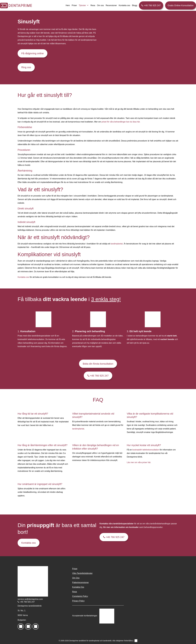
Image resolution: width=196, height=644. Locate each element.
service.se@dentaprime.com (30, 599)
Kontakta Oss (78, 587)
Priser (74, 5)
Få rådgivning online (33, 53)
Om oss (100, 5)
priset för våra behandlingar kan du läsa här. (121, 122)
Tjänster (84, 5)
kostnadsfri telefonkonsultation (146, 450)
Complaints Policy (80, 596)
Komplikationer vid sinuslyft (49, 254)
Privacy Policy (78, 601)
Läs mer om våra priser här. (139, 462)
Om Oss (76, 578)
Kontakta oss (124, 5)
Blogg (135, 5)
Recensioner (111, 5)
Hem (68, 5)
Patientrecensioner (80, 582)
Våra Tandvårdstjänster (82, 573)
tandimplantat (87, 40)
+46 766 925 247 (152, 5)
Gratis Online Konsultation (181, 5)
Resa (93, 5)
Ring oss (26, 67)
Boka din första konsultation (98, 364)
